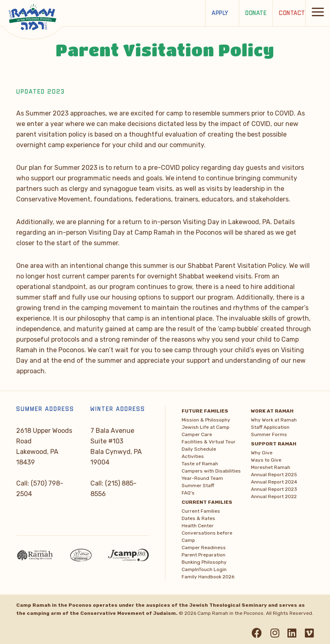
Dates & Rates (198, 518)
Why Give (262, 453)
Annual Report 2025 (274, 475)
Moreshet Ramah (271, 467)
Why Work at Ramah (274, 420)
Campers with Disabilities (211, 471)
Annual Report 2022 (274, 496)
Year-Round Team (202, 478)
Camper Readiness (204, 548)
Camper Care (197, 434)
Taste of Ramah (200, 464)
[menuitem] (213, 451)
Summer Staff (198, 486)
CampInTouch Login (204, 569)
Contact (292, 13)
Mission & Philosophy (206, 420)
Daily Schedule (199, 449)
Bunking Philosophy (204, 562)
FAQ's (188, 493)
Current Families (201, 511)
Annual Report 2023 (274, 489)
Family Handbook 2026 (208, 577)
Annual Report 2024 (274, 482)
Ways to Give (266, 460)
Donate (256, 13)
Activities (193, 456)
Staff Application (270, 427)
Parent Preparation (204, 555)
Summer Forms (269, 434)
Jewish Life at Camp (206, 427)
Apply (220, 13)
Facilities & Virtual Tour (209, 442)
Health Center (198, 526)
